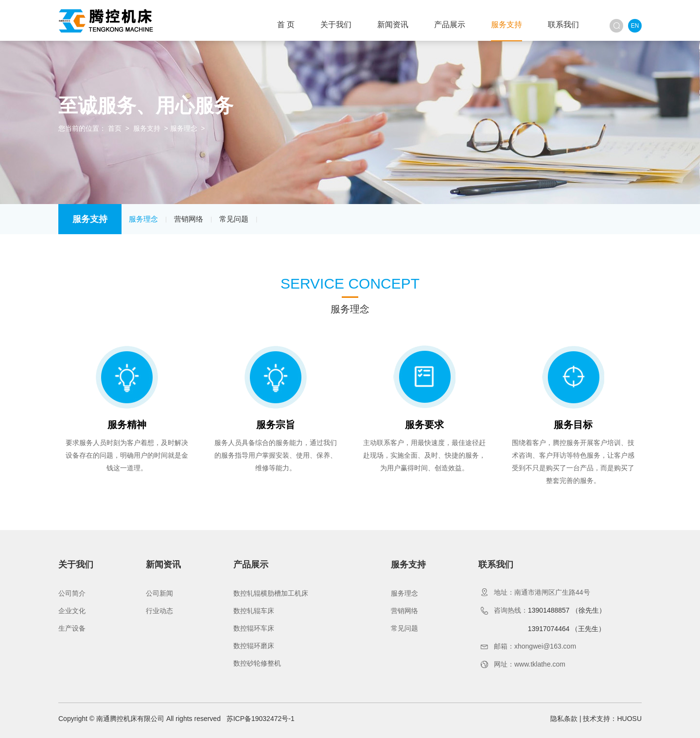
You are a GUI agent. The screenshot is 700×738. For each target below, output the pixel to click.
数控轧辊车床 (254, 611)
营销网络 (189, 219)
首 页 (286, 25)
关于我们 (336, 25)
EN (635, 26)
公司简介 (72, 593)
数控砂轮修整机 (257, 663)
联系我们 (563, 25)
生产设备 (72, 628)
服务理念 (184, 128)
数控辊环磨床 (254, 646)
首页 (115, 128)
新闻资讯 (393, 25)
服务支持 (507, 25)
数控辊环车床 (254, 628)
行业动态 (159, 611)
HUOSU (629, 719)
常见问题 (234, 219)
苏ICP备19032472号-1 (261, 719)
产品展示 (450, 25)
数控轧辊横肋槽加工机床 (271, 593)
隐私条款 (564, 719)
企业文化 (72, 611)
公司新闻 (159, 593)
